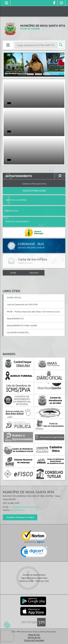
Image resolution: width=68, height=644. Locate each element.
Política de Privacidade (34, 640)
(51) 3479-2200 (18, 510)
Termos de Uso (34, 637)
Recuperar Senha (40, 184)
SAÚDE (13, 273)
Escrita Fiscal (12, 211)
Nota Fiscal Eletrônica (16, 200)
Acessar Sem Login (34, 191)
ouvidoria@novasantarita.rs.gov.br (25, 507)
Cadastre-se (27, 184)
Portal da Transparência (17, 222)
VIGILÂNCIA (34, 273)
